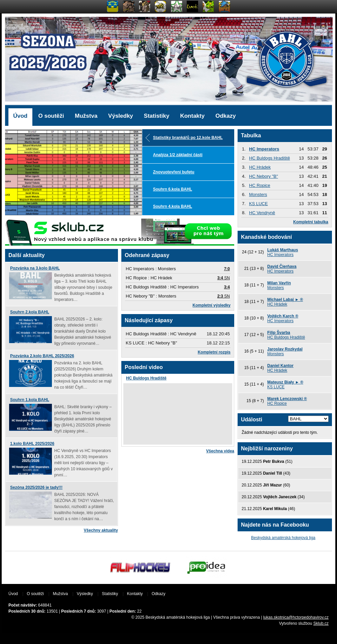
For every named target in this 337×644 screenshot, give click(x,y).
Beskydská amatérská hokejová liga (283, 538)
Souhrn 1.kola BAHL (30, 400)
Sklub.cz (321, 623)
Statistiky (157, 116)
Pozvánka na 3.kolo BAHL (35, 268)
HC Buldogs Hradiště (146, 378)
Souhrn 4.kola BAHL (173, 206)
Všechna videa (220, 451)
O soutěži (51, 116)
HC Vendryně (262, 213)
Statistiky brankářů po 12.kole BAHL (188, 138)
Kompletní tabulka (311, 222)
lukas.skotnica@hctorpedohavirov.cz (296, 617)
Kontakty (192, 116)
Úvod (20, 116)
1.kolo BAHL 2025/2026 (32, 444)
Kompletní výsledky (211, 305)
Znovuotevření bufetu (174, 172)
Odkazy (225, 116)
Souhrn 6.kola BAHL (173, 189)
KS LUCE (258, 204)
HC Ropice (260, 185)
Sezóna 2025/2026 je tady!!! (36, 487)
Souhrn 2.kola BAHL (30, 312)
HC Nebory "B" (264, 176)
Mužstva (86, 116)
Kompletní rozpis (214, 352)
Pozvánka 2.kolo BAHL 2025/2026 (42, 356)
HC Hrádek (260, 167)
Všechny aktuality (101, 530)
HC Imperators (264, 149)
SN (224, 278)
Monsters (258, 194)
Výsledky (121, 116)
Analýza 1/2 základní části (178, 155)
